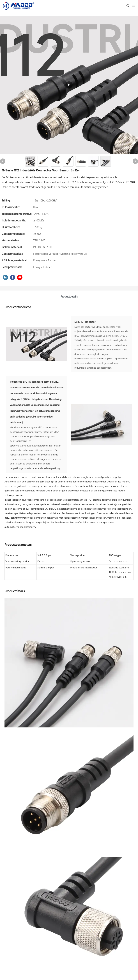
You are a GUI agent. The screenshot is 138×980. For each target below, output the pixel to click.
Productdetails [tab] (69, 296)
